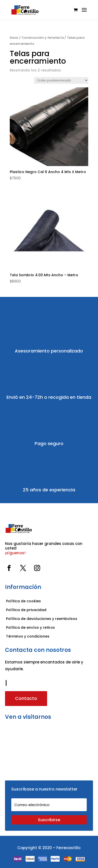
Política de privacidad (26, 610)
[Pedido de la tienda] (61, 80)
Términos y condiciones (28, 636)
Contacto (26, 698)
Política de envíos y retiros (30, 627)
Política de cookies (23, 601)
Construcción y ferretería (43, 38)
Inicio (14, 38)
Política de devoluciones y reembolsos (42, 619)
